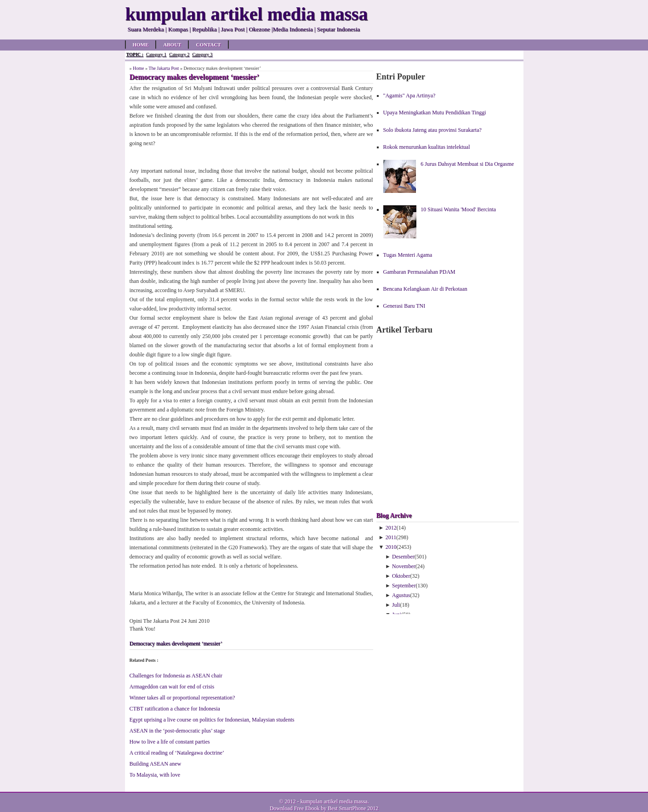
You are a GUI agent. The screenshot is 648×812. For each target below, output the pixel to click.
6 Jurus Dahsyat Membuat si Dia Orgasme (467, 164)
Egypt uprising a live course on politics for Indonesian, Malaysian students (212, 720)
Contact (208, 45)
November (404, 566)
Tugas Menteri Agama (408, 255)
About (172, 45)
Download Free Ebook (295, 808)
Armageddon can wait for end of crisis (172, 687)
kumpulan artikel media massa (334, 801)
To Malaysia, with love (155, 775)
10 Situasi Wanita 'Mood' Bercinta (458, 209)
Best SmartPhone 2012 (353, 808)
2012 (391, 528)
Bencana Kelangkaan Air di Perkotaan (425, 289)
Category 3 (202, 54)
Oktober (401, 576)
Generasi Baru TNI (404, 306)
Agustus (401, 595)
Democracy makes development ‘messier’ (176, 643)
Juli (396, 605)
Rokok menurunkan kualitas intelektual (427, 147)
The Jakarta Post (164, 68)
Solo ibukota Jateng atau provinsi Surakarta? (432, 130)
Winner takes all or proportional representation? (182, 698)
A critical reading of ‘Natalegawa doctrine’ (177, 753)
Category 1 (156, 54)
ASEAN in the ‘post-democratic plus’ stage (177, 731)
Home (141, 45)
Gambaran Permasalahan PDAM (419, 272)
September (404, 586)
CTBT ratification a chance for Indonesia (175, 709)
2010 (391, 547)
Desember (403, 557)
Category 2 (179, 54)
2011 (391, 537)
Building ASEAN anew (156, 764)
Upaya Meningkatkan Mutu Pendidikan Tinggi (435, 113)
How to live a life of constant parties (170, 742)
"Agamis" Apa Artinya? (409, 96)
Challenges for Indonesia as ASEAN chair (176, 676)
